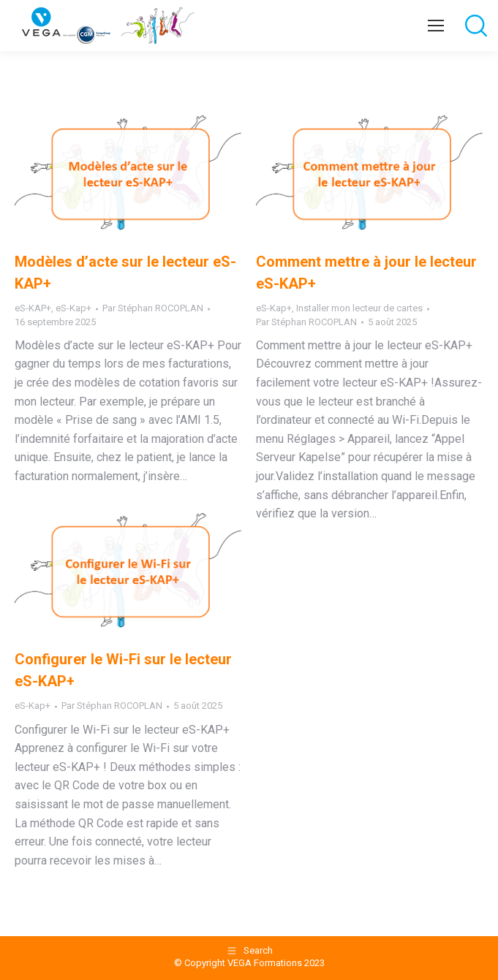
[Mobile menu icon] (436, 26)
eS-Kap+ (73, 308)
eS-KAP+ (33, 308)
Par (153, 308)
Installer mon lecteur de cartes (359, 308)
